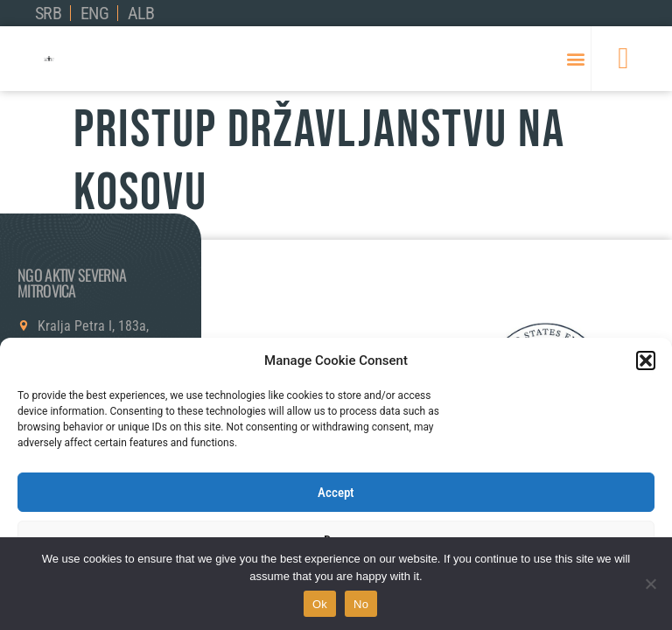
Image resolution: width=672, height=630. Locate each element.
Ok (320, 604)
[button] (646, 360)
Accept (336, 493)
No (361, 604)
